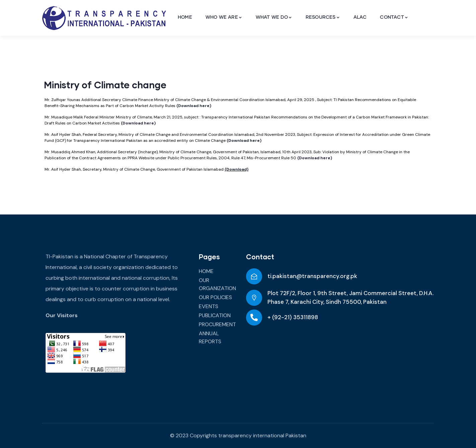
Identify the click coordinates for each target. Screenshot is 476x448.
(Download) (236, 169)
